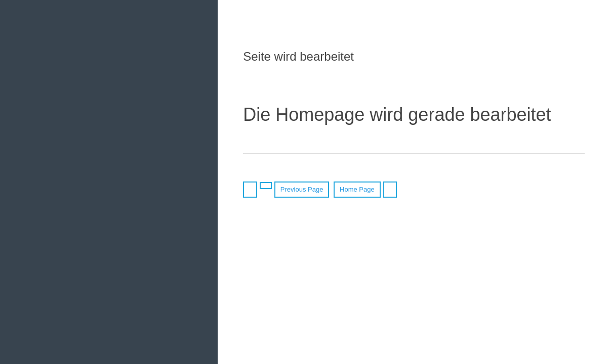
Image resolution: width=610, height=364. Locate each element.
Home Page (357, 189)
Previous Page (302, 189)
